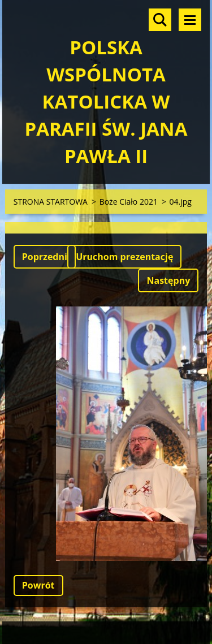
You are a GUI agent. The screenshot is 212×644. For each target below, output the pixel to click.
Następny (168, 280)
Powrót (38, 585)
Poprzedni (45, 257)
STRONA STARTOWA (51, 202)
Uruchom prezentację (124, 257)
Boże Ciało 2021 (129, 202)
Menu (190, 20)
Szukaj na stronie (160, 20)
